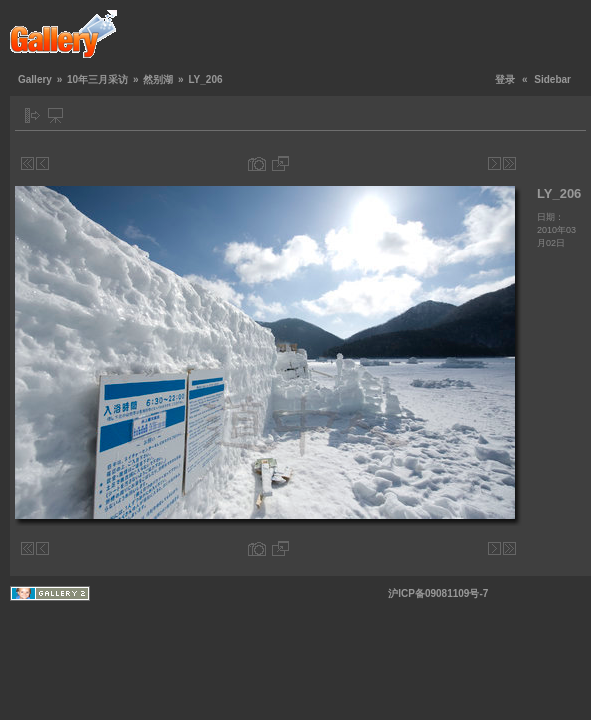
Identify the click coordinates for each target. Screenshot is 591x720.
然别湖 (158, 79)
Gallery (35, 79)
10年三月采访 (97, 79)
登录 (505, 79)
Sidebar (552, 79)
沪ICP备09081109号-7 (438, 593)
